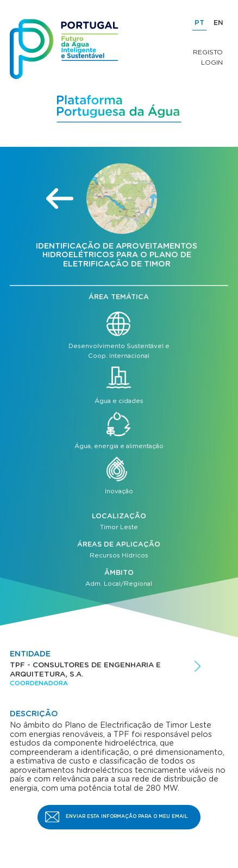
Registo (208, 52)
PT (199, 23)
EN (218, 23)
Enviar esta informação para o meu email (127, 817)
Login (212, 63)
